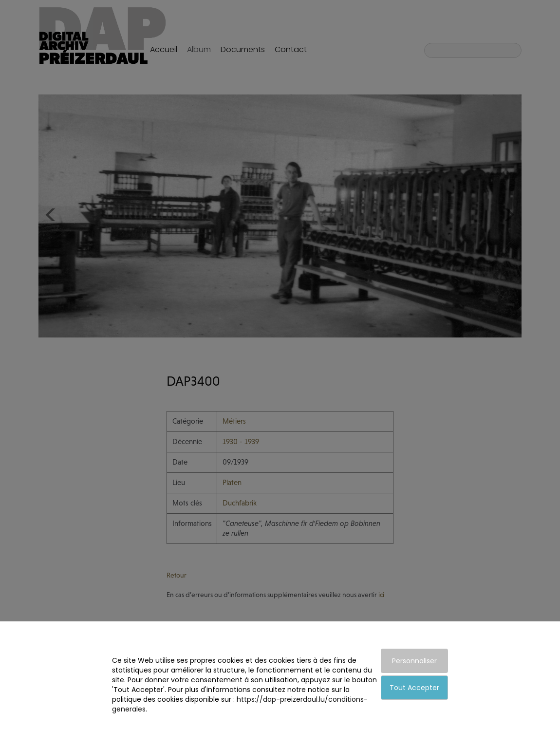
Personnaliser (414, 661)
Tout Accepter (414, 688)
